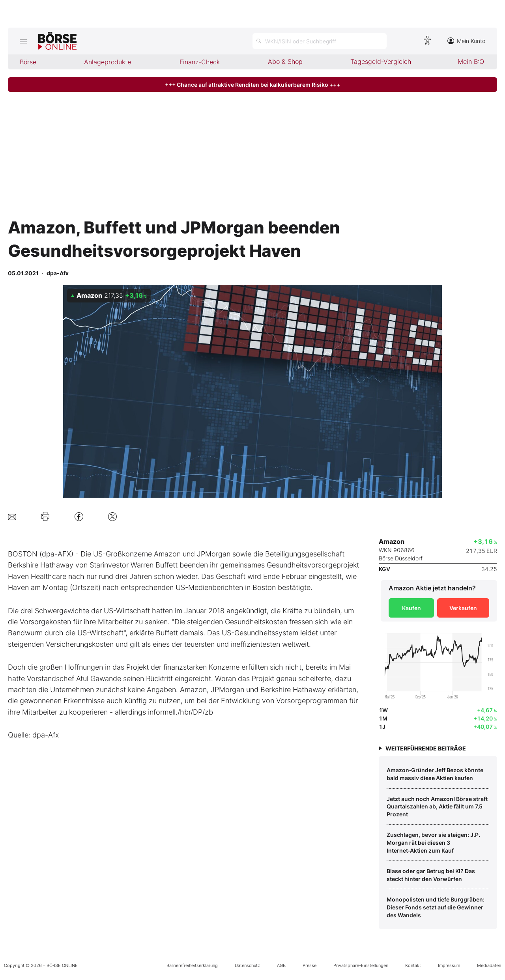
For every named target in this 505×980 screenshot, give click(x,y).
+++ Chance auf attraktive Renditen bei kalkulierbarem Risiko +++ (252, 85)
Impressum (449, 965)
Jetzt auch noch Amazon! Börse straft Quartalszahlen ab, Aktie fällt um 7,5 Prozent (437, 806)
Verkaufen (463, 608)
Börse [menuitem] (28, 62)
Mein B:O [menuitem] (471, 62)
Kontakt (413, 965)
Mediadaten (489, 965)
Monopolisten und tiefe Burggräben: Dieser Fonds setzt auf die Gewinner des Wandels (436, 907)
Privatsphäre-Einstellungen (361, 965)
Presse (310, 965)
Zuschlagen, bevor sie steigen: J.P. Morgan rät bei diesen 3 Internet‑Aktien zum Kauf (433, 842)
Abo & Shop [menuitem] (285, 62)
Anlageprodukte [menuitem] (108, 62)
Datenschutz (247, 965)
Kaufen (411, 608)
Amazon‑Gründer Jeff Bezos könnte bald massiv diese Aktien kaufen (435, 774)
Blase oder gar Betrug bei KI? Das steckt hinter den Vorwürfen (431, 875)
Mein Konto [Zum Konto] (466, 41)
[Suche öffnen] (320, 41)
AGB (281, 965)
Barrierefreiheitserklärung (192, 965)
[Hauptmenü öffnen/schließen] (23, 41)
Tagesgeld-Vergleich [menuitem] (381, 62)
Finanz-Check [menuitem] (200, 62)
